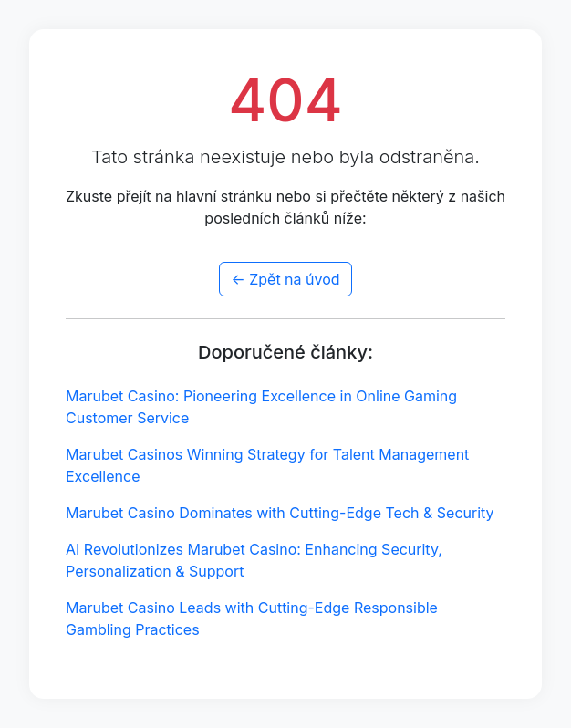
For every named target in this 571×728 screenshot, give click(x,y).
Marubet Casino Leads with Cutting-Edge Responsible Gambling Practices (252, 619)
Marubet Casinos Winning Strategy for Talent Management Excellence (267, 465)
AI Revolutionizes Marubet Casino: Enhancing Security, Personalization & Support (254, 560)
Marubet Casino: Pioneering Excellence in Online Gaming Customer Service (261, 407)
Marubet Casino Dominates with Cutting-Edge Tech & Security (280, 513)
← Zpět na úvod (285, 279)
